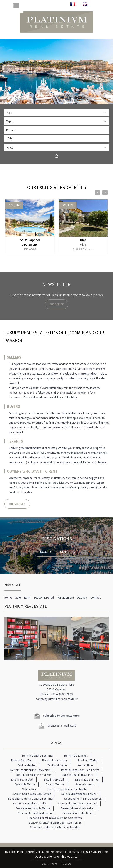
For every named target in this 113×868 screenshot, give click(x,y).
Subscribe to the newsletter (62, 716)
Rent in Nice (85, 765)
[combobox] (56, 139)
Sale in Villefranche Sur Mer (79, 794)
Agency (82, 597)
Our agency (17, 504)
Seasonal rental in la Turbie (33, 808)
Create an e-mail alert (62, 726)
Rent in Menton (27, 765)
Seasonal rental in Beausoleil (83, 799)
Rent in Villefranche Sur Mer (34, 775)
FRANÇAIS (73, 4)
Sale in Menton (55, 784)
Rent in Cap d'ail (21, 760)
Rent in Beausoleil (76, 756)
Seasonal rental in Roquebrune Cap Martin (55, 818)
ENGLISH (85, 4)
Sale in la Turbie (25, 784)
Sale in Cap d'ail (54, 779)
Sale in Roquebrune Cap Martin (67, 789)
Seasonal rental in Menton (78, 808)
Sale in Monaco (85, 784)
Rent (27, 597)
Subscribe (57, 304)
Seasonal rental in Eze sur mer (78, 803)
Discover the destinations (56, 552)
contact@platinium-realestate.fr (57, 699)
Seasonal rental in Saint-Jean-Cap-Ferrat (55, 823)
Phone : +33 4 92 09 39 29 (57, 694)
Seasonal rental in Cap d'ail (30, 803)
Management (66, 597)
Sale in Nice (30, 789)
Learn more (49, 863)
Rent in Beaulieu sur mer (38, 756)
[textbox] (58, 138)
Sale (18, 597)
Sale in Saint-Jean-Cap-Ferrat (32, 794)
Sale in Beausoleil (22, 779)
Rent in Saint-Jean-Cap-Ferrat (80, 770)
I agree (66, 863)
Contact (95, 597)
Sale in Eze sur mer (87, 779)
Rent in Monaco (57, 765)
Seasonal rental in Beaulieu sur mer (31, 799)
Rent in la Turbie (88, 760)
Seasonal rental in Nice (77, 813)
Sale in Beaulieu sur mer (78, 775)
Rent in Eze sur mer (55, 760)
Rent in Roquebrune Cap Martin (30, 770)
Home (8, 597)
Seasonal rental (44, 597)
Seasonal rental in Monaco (35, 813)
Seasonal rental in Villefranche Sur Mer (55, 827)
